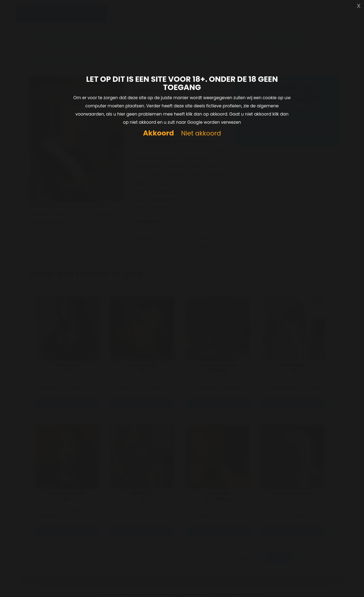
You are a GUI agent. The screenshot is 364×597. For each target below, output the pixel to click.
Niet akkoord (201, 134)
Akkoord (158, 133)
